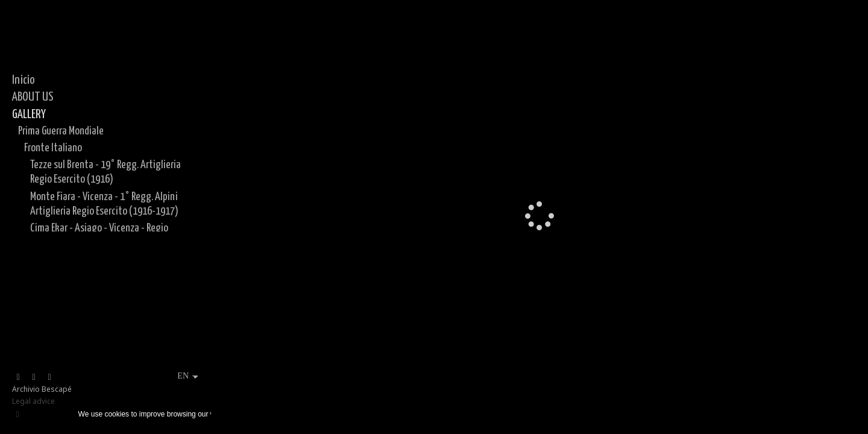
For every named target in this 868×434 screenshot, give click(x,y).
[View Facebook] (18, 377)
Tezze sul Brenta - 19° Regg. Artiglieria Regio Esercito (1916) (105, 172)
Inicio (24, 80)
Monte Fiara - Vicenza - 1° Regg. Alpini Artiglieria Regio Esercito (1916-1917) (104, 204)
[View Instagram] (34, 377)
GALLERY (29, 115)
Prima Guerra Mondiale (61, 131)
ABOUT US (33, 97)
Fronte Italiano (53, 148)
